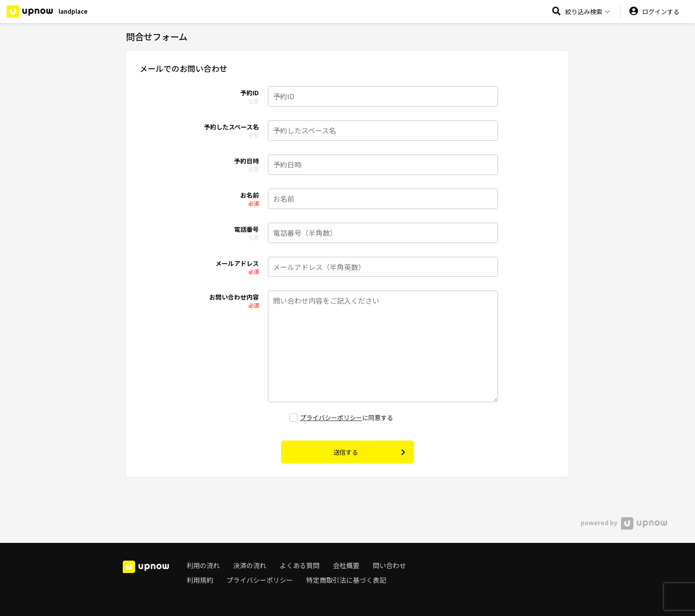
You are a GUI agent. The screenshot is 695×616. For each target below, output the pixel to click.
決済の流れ (250, 565)
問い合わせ (389, 565)
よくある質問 (300, 565)
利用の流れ (203, 565)
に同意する (341, 417)
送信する (369, 452)
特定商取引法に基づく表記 (346, 580)
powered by (624, 522)
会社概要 (346, 565)
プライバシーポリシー (331, 417)
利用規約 (200, 580)
